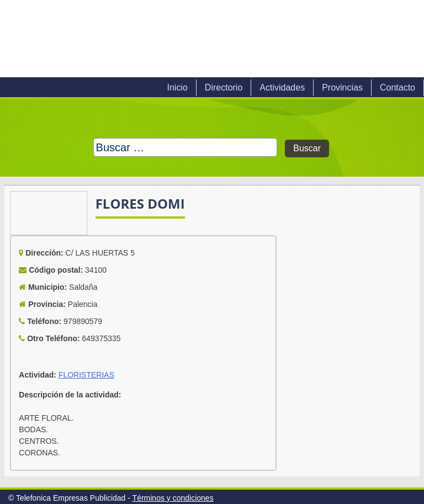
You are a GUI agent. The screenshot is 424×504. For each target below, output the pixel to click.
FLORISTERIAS (86, 375)
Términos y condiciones (173, 498)
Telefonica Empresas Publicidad (126, 39)
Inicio (177, 87)
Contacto (397, 87)
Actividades (282, 87)
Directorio (224, 87)
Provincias (342, 87)
